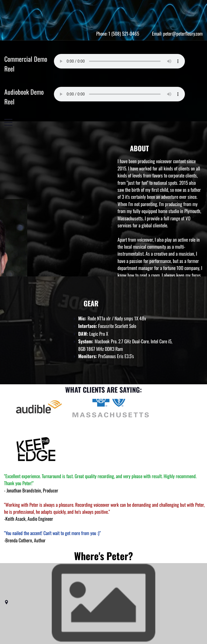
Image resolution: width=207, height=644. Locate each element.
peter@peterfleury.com (183, 33)
